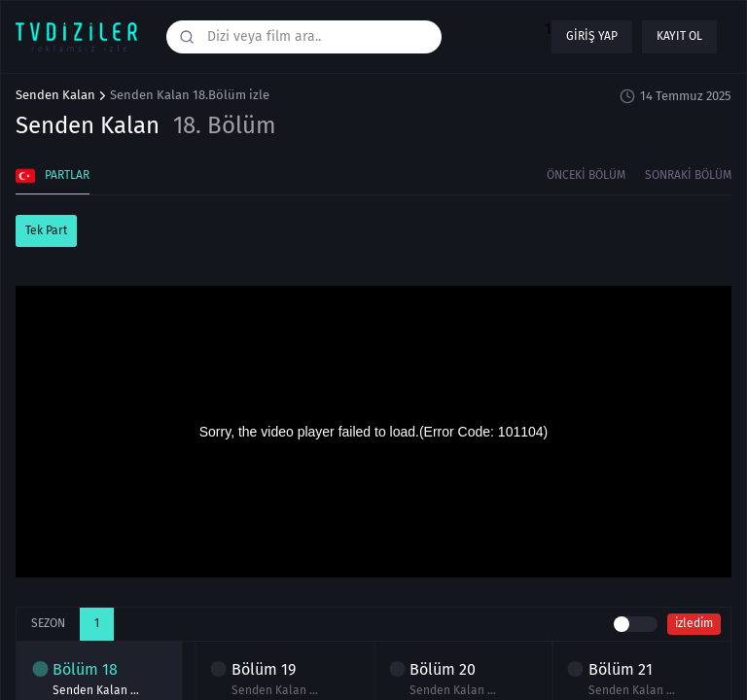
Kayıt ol (679, 36)
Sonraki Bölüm (688, 175)
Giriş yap (592, 36)
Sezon (48, 623)
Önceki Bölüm (586, 175)
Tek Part (46, 230)
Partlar (53, 176)
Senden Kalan (55, 95)
